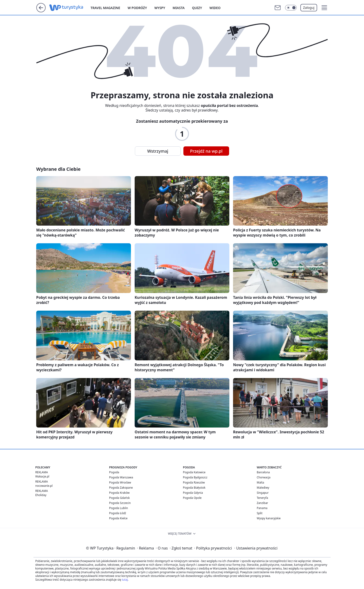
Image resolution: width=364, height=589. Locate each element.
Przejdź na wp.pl (206, 151)
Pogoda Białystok (194, 488)
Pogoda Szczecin (120, 503)
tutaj (125, 580)
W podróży (137, 8)
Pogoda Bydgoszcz (195, 477)
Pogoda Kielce (118, 518)
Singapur (263, 493)
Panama (262, 508)
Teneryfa (262, 498)
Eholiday (41, 495)
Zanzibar (262, 503)
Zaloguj (309, 8)
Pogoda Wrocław (120, 482)
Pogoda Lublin (119, 508)
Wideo (215, 8)
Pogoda (114, 472)
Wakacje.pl (42, 476)
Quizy (197, 8)
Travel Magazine (105, 8)
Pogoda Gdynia (193, 493)
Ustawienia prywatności (256, 548)
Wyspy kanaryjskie (269, 518)
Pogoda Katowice (194, 472)
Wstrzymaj (158, 151)
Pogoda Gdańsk (119, 498)
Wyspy (160, 8)
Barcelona (263, 472)
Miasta (179, 8)
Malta (260, 482)
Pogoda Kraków (119, 493)
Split (260, 513)
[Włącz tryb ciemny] (291, 8)
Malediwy (263, 488)
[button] (324, 8)
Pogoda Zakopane (121, 488)
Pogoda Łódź (118, 513)
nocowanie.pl (44, 486)
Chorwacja (264, 477)
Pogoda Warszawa (121, 477)
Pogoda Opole (192, 498)
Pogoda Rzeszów (194, 482)
